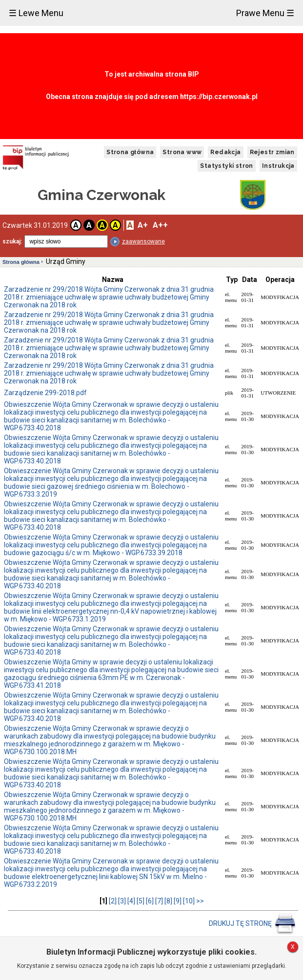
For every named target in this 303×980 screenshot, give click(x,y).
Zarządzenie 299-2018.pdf (45, 393)
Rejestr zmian (272, 152)
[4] (131, 901)
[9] (178, 901)
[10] (189, 901)
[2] (113, 901)
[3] (122, 901)
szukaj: (12, 241)
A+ (143, 225)
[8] (168, 901)
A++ (160, 225)
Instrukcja (278, 166)
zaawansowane (143, 241)
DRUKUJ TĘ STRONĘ (252, 923)
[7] (159, 901)
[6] (150, 901)
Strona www (182, 152)
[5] (141, 901)
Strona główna (130, 152)
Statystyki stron (226, 166)
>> (200, 901)
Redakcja (225, 152)
